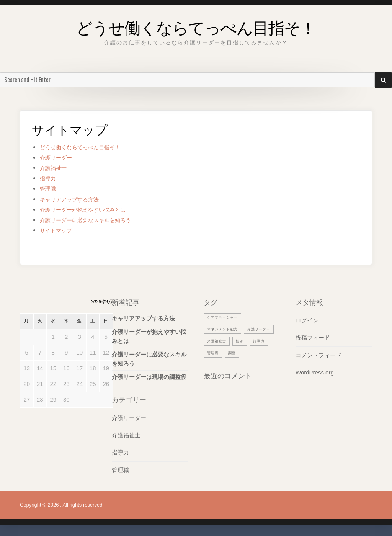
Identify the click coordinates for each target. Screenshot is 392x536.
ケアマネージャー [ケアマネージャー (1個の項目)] (225, 317)
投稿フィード (313, 337)
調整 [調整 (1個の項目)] (212, 364)
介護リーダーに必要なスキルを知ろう (95, 220)
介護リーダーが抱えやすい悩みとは (92, 210)
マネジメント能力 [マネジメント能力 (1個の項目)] (225, 329)
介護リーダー (59, 158)
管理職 (50, 189)
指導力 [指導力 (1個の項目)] (233, 353)
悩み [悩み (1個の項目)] (212, 353)
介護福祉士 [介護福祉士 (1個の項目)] (256, 341)
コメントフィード (318, 355)
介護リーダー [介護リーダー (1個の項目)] (221, 341)
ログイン (307, 320)
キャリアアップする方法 (76, 199)
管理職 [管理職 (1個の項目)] (256, 353)
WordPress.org (315, 372)
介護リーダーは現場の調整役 (149, 377)
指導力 (50, 178)
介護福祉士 (56, 168)
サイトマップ (59, 230)
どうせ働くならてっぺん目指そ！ (196, 25)
